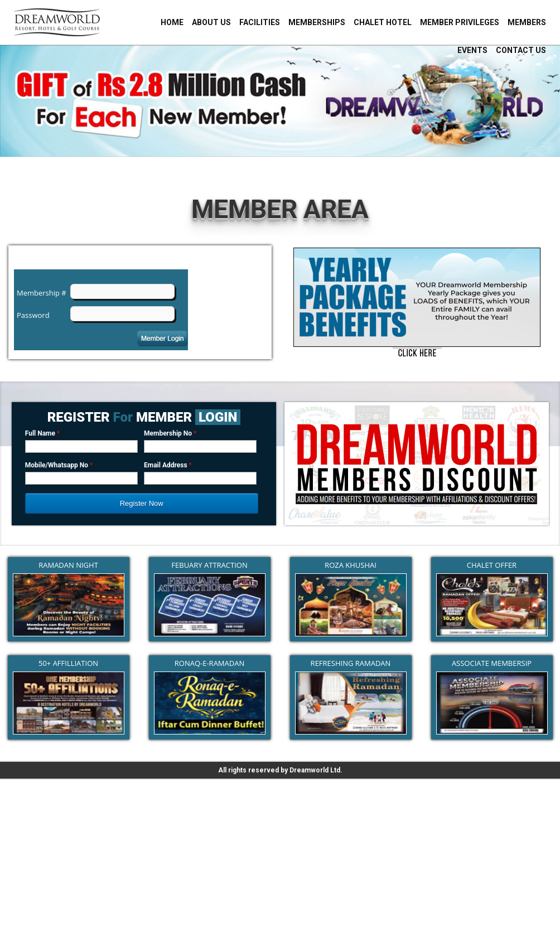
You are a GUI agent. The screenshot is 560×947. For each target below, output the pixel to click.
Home (172, 22)
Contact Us (521, 50)
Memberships (317, 22)
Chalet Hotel (383, 22)
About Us (211, 22)
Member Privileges (460, 22)
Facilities (260, 22)
